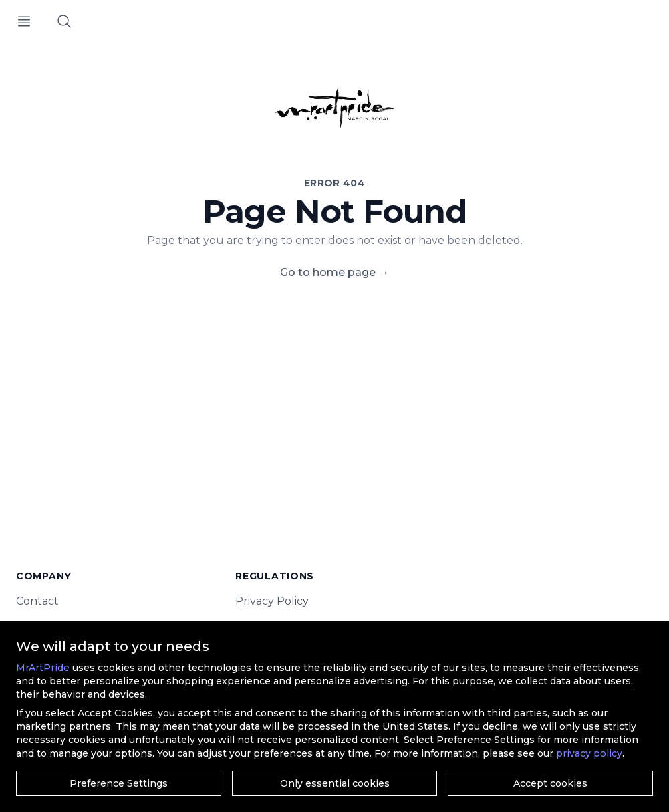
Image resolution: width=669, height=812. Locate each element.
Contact (37, 601)
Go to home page (334, 272)
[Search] (64, 21)
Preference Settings (119, 783)
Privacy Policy (272, 601)
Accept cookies (550, 783)
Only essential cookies (335, 783)
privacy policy (589, 753)
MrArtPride (43, 668)
